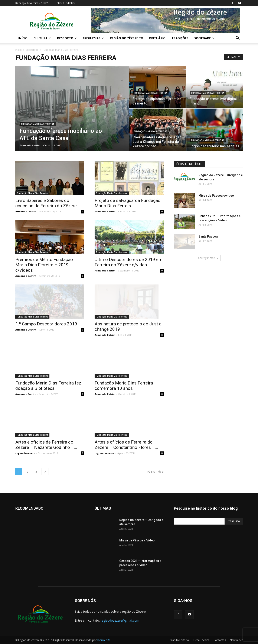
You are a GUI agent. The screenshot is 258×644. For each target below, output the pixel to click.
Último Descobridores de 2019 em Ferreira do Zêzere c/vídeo (128, 262)
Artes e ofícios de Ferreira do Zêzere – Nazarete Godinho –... (46, 445)
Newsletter (236, 640)
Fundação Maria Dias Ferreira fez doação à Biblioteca (48, 386)
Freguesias (93, 38)
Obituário (157, 38)
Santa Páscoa (208, 236)
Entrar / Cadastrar (65, 3)
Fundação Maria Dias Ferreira (38, 124)
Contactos (220, 640)
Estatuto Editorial (179, 640)
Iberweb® (103, 640)
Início (23, 38)
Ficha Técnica (201, 640)
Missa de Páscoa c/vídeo (216, 196)
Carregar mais (208, 258)
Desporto (67, 38)
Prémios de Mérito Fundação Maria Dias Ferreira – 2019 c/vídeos (44, 265)
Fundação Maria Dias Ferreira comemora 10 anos (124, 386)
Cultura (42, 38)
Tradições (180, 38)
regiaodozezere (25, 453)
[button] (238, 38)
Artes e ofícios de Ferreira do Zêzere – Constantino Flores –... (126, 445)
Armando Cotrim (30, 145)
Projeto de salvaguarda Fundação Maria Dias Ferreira (128, 203)
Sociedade (204, 38)
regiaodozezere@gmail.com (120, 620)
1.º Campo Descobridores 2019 (46, 324)
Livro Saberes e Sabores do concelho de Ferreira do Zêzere (46, 203)
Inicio (19, 50)
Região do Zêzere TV (126, 38)
